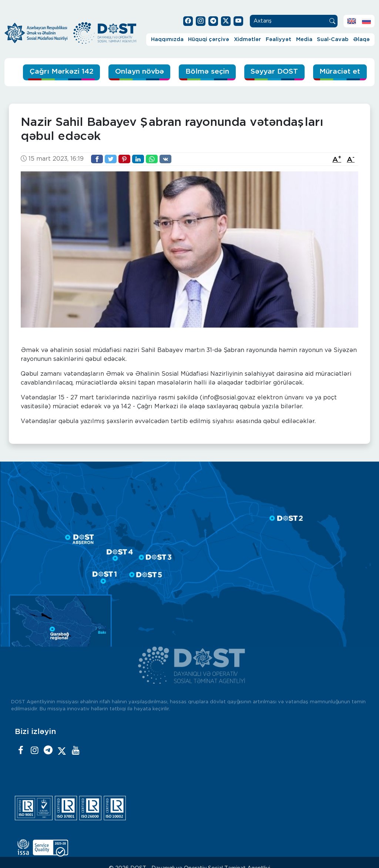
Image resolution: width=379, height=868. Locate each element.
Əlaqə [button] (361, 39)
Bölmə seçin (207, 72)
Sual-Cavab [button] (333, 39)
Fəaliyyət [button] (279, 39)
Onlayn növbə (140, 72)
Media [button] (304, 39)
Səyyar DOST (274, 72)
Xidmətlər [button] (247, 39)
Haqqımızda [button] (167, 39)
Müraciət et (340, 72)
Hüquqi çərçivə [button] (209, 39)
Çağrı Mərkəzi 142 (62, 72)
